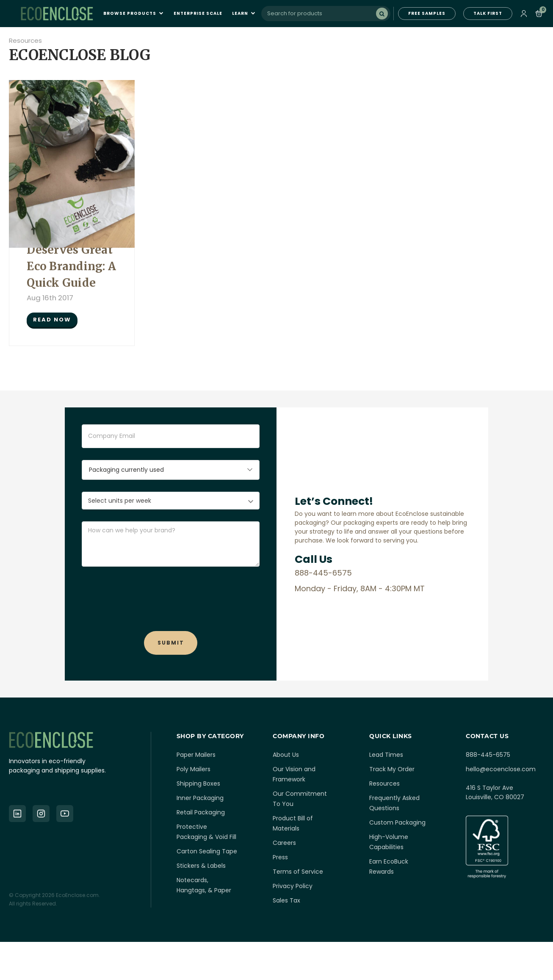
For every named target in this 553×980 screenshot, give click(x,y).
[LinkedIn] (17, 814)
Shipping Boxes (198, 783)
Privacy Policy (293, 886)
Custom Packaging (397, 822)
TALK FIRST (488, 13)
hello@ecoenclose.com (501, 769)
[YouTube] (65, 814)
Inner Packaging (200, 798)
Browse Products (134, 14)
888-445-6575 (488, 755)
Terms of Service (298, 872)
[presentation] (171, 595)
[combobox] (326, 14)
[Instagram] (41, 814)
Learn (244, 14)
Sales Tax (286, 900)
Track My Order (392, 769)
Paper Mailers (196, 755)
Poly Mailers (194, 769)
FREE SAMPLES (427, 13)
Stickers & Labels (201, 866)
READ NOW (52, 320)
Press (280, 857)
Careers (284, 843)
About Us (286, 755)
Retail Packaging (201, 812)
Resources (25, 40)
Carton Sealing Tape (207, 851)
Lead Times (386, 755)
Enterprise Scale (198, 14)
